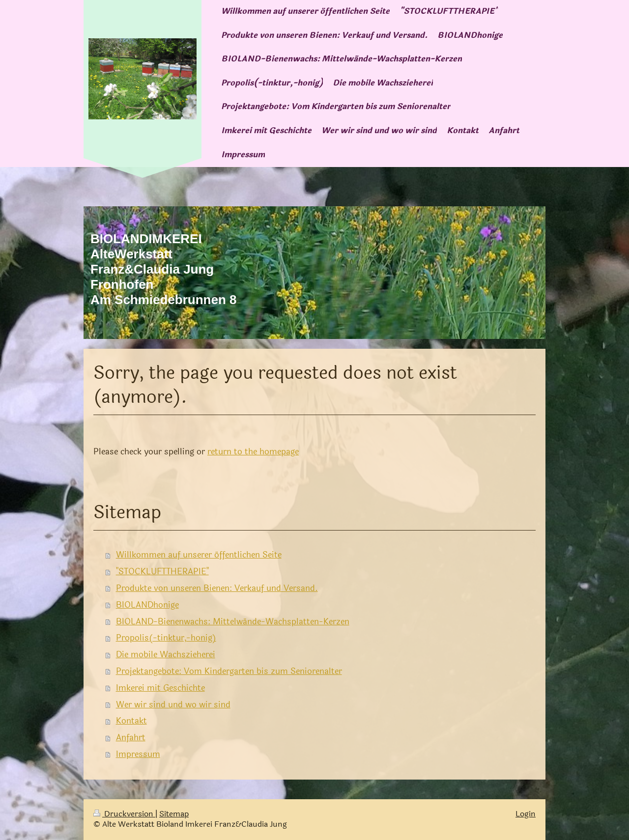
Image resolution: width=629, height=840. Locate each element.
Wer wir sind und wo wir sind (173, 705)
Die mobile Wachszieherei (166, 655)
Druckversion (124, 814)
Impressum (138, 754)
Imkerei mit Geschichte (160, 688)
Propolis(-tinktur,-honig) (166, 638)
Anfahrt (131, 738)
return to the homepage (253, 452)
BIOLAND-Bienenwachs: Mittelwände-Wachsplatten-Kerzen (233, 622)
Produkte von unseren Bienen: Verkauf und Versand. (217, 588)
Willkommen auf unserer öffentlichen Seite (199, 555)
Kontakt (131, 721)
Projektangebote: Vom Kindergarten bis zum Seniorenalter (229, 671)
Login (526, 814)
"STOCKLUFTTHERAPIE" (162, 572)
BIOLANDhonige (147, 605)
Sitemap (174, 814)
